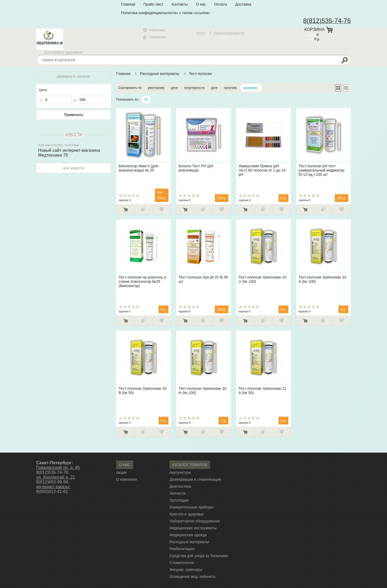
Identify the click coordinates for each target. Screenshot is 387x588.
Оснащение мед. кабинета (192, 577)
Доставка (243, 4)
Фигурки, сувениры (186, 570)
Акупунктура (180, 472)
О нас (201, 4)
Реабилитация (182, 549)
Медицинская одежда (188, 535)
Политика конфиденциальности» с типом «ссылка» (166, 13)
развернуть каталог (74, 76)
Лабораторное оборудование (195, 521)
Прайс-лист (153, 4)
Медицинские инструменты (193, 528)
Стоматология (182, 563)
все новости (74, 168)
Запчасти (178, 493)
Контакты (180, 4)
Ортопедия (179, 500)
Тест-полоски (200, 74)
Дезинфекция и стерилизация (195, 479)
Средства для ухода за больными (199, 556)
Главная (128, 4)
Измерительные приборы (192, 507)
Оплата (221, 4)
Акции (121, 472)
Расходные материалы (160, 74)
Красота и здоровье (187, 514)
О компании (126, 479)
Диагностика (180, 486)
